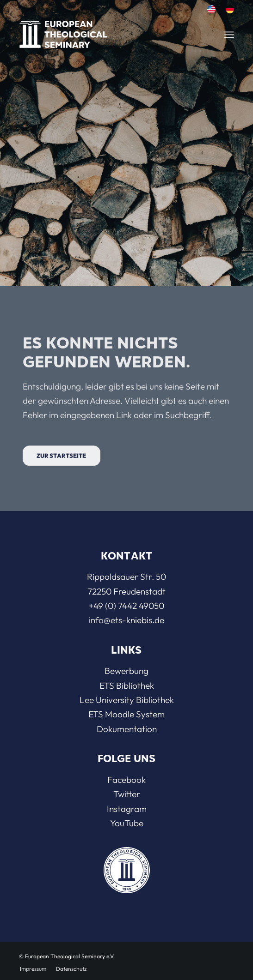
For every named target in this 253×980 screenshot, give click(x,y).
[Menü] (229, 35)
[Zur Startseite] (62, 470)
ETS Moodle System (126, 714)
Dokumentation (127, 729)
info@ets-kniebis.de (126, 620)
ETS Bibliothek (127, 685)
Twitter (127, 794)
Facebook (126, 780)
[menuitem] (211, 9)
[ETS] (96, 32)
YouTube (127, 823)
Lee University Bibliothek (127, 700)
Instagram (127, 809)
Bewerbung (126, 671)
